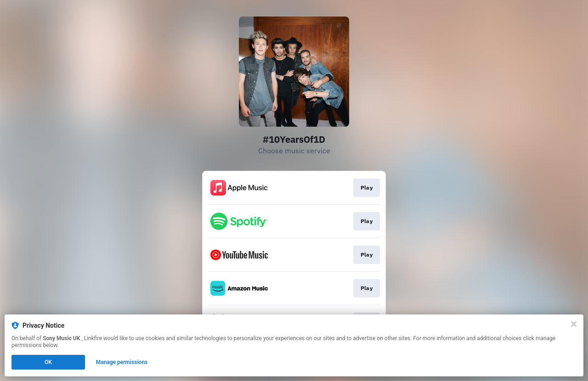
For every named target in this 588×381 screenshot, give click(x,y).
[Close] (574, 324)
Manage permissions (122, 362)
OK (48, 362)
